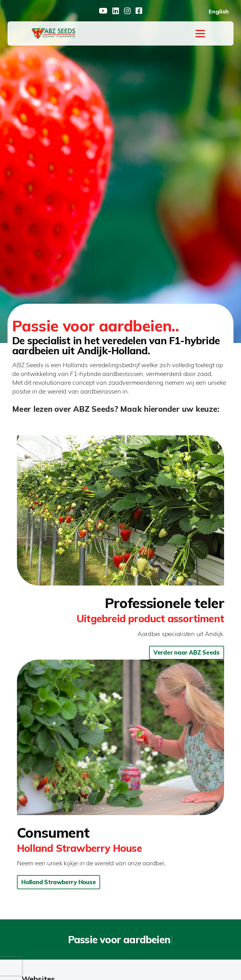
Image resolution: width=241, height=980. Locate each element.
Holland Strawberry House (59, 882)
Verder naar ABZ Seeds (187, 653)
